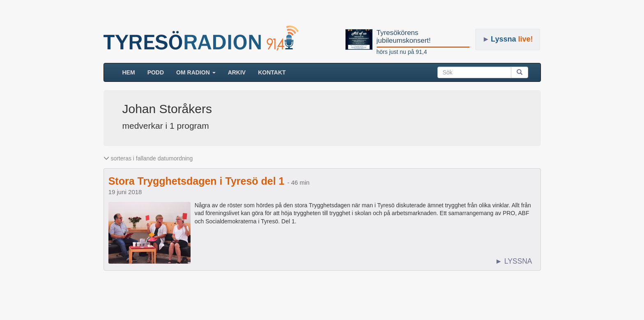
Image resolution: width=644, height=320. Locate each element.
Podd (156, 72)
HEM (132, 72)
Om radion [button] (196, 72)
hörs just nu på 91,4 (402, 52)
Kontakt (272, 72)
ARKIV (237, 72)
